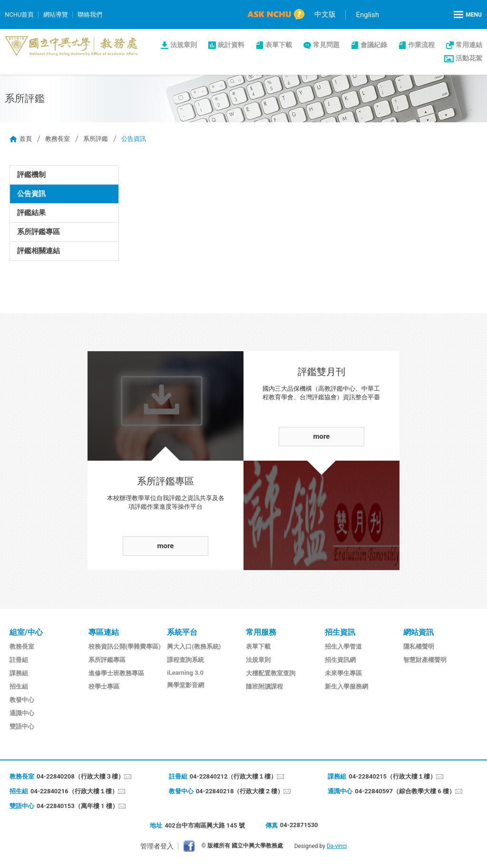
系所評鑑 (96, 139)
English (367, 15)
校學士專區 (104, 686)
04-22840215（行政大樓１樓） (392, 776)
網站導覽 (56, 15)
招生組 (19, 686)
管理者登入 (157, 846)
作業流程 (421, 45)
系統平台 (182, 632)
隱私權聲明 (419, 646)
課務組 (19, 673)
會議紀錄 (374, 45)
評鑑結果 (31, 213)
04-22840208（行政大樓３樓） (80, 776)
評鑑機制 (31, 175)
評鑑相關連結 (39, 251)
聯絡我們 (90, 15)
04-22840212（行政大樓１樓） (234, 776)
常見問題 (326, 45)
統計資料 (231, 45)
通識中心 (22, 713)
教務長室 (58, 139)
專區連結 (104, 632)
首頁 (26, 139)
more (166, 546)
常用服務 (261, 632)
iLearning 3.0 (185, 673)
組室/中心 (26, 632)
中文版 (325, 14)
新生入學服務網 (346, 686)
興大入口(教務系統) (194, 646)
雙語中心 (22, 726)
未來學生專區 (343, 673)
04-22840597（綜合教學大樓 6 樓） (405, 791)
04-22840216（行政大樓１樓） (74, 791)
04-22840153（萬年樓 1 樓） (78, 806)
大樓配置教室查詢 (271, 673)
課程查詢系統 (185, 660)
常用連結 (469, 45)
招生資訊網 (340, 660)
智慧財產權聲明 (425, 660)
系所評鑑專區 (39, 232)
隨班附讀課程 (264, 686)
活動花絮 (469, 58)
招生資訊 (340, 632)
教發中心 (22, 700)
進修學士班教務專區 (116, 673)
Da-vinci (337, 846)
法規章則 (184, 45)
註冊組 (19, 660)
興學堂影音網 (185, 685)
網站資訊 (419, 632)
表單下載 (279, 45)
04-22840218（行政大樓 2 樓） (240, 791)
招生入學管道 (343, 646)
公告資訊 (31, 194)
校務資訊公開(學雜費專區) (125, 646)
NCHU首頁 (19, 15)
